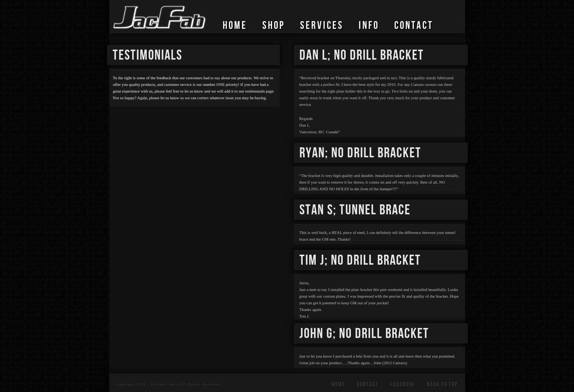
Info (369, 26)
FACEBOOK (403, 384)
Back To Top (442, 384)
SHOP (274, 26)
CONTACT (414, 26)
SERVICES (322, 26)
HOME (235, 26)
